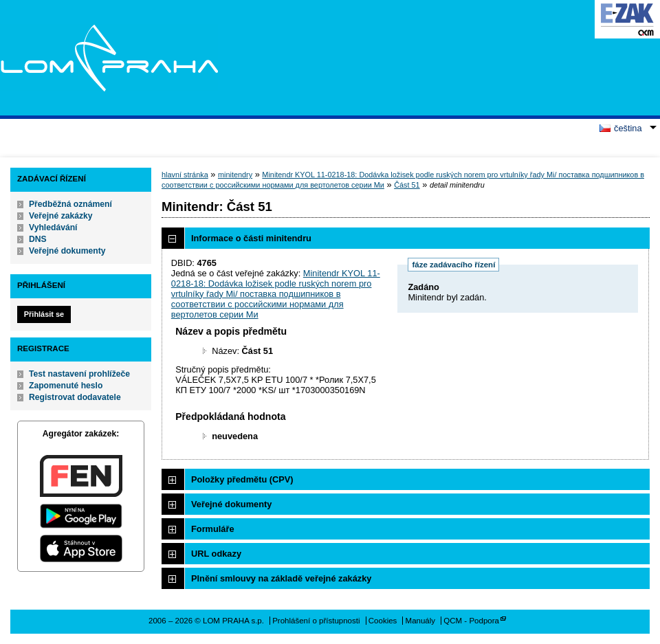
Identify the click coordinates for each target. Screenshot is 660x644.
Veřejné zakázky (61, 216)
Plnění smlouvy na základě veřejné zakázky (281, 578)
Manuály (421, 621)
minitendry (235, 175)
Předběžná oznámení (70, 204)
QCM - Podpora (471, 621)
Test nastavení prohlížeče (79, 374)
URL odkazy (216, 554)
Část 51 (407, 185)
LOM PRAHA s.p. (109, 58)
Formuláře (213, 529)
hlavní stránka (185, 175)
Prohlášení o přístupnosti (316, 621)
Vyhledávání (53, 227)
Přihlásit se (44, 314)
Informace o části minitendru (251, 238)
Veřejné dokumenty (67, 251)
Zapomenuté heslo (66, 386)
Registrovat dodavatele (75, 397)
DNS (38, 239)
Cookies (383, 621)
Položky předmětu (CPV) (242, 479)
